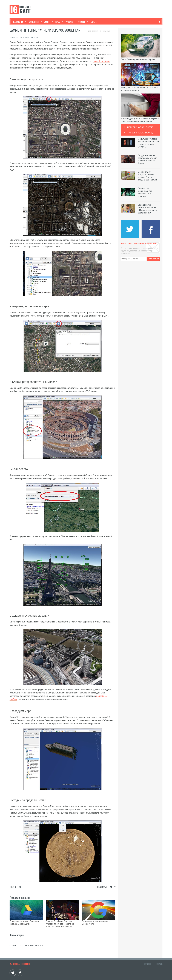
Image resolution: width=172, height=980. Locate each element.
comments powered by (26, 939)
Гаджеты (92, 22)
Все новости (94, 31)
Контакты (147, 957)
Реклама (159, 957)
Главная (106, 31)
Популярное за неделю (140, 127)
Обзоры (80, 22)
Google (18, 887)
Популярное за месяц (140, 133)
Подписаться (153, 259)
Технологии (18, 22)
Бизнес (45, 22)
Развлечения (32, 22)
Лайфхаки (68, 22)
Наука (56, 22)
